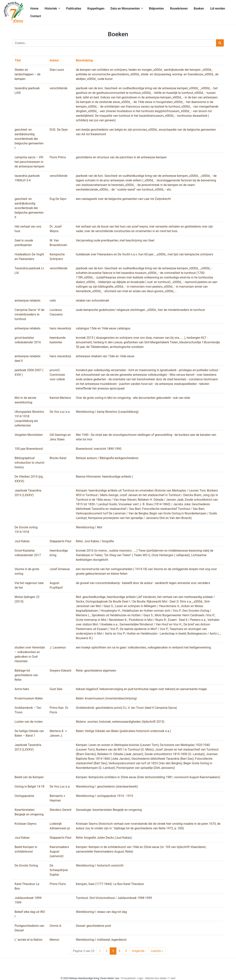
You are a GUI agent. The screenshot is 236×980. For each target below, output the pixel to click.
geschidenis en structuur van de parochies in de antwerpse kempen (121, 157)
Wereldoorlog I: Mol (89, 527)
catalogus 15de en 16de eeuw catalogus (103, 328)
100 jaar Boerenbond (29, 449)
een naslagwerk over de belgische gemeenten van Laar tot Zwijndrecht (123, 199)
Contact (36, 16)
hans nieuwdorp (60, 328)
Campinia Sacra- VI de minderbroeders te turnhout (30, 314)
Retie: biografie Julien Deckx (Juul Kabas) (104, 838)
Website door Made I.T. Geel (160, 978)
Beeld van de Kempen (29, 777)
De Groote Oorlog (26, 865)
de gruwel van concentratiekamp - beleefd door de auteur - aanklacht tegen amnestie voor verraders (143, 583)
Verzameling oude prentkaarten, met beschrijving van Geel (115, 240)
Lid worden (218, 8)
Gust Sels (56, 689)
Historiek (51, 8)
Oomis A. (56, 926)
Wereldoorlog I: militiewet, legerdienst (101, 940)
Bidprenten (156, 8)
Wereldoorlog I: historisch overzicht (100, 865)
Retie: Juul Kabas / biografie (95, 541)
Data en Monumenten (126, 8)
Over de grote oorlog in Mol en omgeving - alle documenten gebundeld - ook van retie (133, 398)
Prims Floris (58, 884)
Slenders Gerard (60, 810)
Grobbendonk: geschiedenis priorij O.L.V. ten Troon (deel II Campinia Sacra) (126, 708)
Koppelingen (96, 8)
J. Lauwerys (58, 647)
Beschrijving (84, 60)
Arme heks (22, 689)
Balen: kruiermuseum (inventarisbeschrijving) (106, 698)
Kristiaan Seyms (26, 824)
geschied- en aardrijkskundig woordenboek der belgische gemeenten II (29, 208)
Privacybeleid (128, 978)
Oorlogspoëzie (24, 796)
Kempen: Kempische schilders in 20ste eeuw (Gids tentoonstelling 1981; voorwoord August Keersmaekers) (148, 777)
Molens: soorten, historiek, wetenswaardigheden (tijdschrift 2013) (120, 722)
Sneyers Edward (60, 671)
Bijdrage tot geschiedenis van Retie (26, 675)
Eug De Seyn (58, 199)
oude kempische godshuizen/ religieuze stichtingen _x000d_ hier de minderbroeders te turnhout (140, 310)
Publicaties (74, 8)
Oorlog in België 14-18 (30, 786)
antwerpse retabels (28, 301)
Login (140, 978)
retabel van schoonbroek (92, 301)
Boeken (199, 8)
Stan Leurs (57, 70)
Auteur (54, 60)
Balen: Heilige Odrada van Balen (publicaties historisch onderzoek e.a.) (123, 731)
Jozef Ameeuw (60, 569)
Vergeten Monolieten (29, 435)
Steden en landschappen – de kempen (28, 74)
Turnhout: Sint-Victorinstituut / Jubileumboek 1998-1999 (114, 898)
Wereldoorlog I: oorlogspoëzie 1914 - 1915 (104, 796)
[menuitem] (34, 9)
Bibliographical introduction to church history (30, 463)
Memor (55, 940)
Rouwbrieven (179, 8)
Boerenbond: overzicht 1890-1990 (99, 449)
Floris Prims (58, 157)
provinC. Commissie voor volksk (57, 375)
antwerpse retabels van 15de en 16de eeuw (105, 356)
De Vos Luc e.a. (60, 412)
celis (53, 301)
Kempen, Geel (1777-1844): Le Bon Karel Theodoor (110, 884)
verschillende (59, 88)
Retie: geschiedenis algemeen (96, 671)
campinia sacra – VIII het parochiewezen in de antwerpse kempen (30, 162)
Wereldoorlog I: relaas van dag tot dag (101, 912)
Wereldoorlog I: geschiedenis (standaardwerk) (107, 786)
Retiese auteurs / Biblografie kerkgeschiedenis (107, 458)
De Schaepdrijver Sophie (59, 870)
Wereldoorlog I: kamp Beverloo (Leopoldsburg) (107, 412)
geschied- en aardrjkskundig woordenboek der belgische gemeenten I (29, 139)
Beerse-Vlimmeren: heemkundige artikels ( (104, 477)
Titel (18, 60)
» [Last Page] (157, 951)
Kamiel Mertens (60, 398)
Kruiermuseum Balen (29, 698)
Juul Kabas (22, 541)
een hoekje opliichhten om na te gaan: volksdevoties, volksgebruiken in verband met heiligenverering (143, 647)
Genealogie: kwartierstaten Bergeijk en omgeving (109, 810)
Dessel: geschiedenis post (93, 926)
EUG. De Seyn (59, 130)
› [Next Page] (139, 951)
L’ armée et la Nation (29, 940)
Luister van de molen (29, 722)
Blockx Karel (58, 458)
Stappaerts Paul (60, 541)
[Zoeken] (114, 43)
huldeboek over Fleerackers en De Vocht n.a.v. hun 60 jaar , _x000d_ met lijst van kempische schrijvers (144, 254)
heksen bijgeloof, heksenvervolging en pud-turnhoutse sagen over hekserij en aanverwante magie (141, 689)
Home (34, 8)
